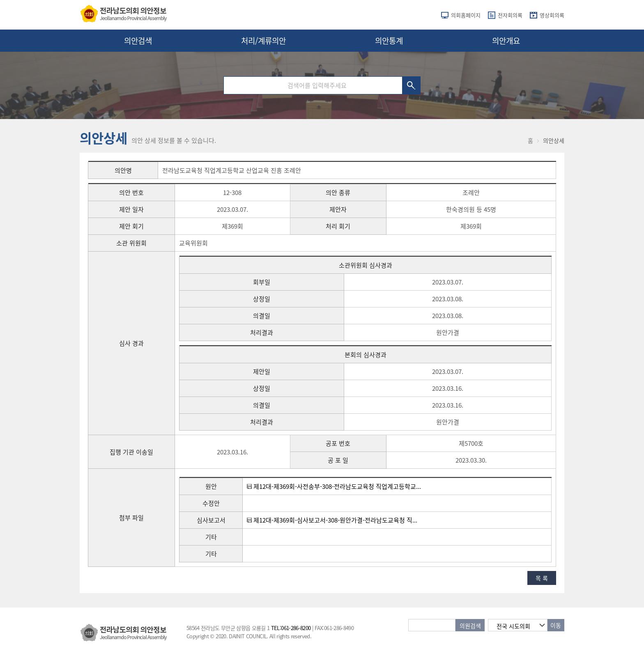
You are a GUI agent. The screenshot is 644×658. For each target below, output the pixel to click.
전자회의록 (510, 15)
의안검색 (138, 41)
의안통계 (389, 41)
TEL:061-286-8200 (291, 628)
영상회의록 (552, 15)
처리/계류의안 (263, 41)
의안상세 (554, 140)
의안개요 (506, 41)
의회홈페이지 (466, 15)
